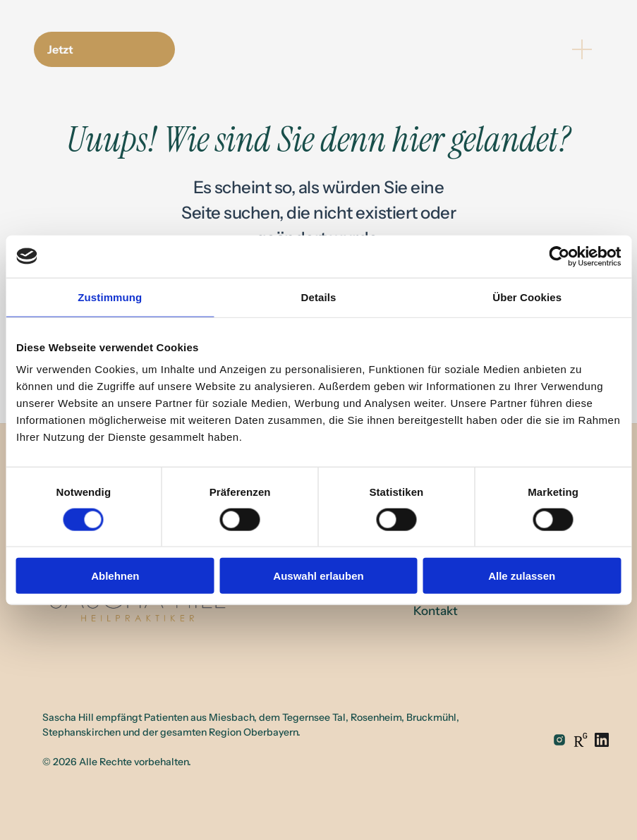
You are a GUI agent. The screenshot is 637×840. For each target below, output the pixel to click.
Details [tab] (319, 297)
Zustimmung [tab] (110, 297)
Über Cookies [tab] (527, 297)
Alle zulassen (522, 576)
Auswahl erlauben (318, 576)
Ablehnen (115, 576)
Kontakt (436, 611)
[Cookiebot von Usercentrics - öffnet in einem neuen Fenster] (559, 256)
